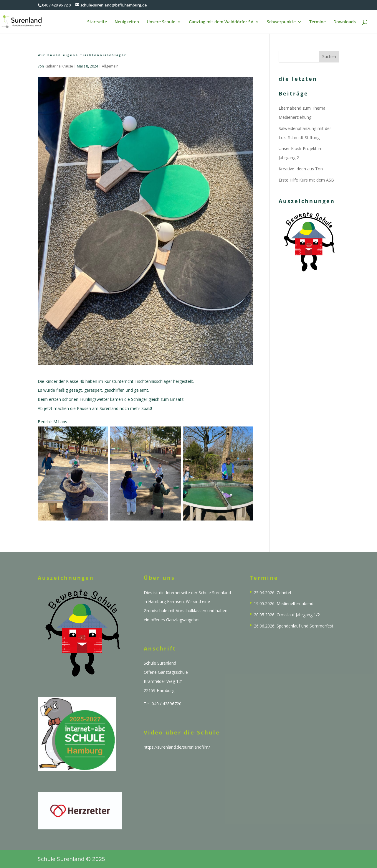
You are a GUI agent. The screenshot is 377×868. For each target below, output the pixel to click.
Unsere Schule (161, 22)
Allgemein (110, 66)
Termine (318, 22)
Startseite (97, 22)
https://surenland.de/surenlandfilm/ (177, 747)
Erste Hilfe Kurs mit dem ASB (306, 180)
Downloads (345, 22)
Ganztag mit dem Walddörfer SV (221, 22)
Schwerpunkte (281, 22)
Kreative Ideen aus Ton (301, 169)
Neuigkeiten (127, 22)
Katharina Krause (59, 66)
